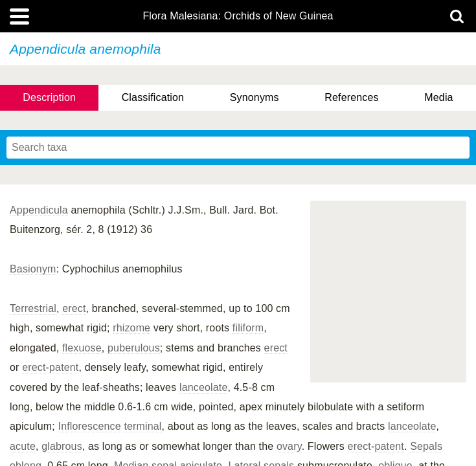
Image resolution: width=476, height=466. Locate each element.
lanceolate (204, 387)
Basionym (33, 269)
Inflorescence (90, 426)
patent (64, 367)
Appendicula (39, 210)
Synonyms (255, 97)
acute (23, 446)
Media (438, 97)
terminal (142, 426)
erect (74, 308)
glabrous (62, 446)
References (351, 97)
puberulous (134, 348)
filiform (248, 328)
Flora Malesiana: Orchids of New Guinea (238, 16)
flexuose (82, 348)
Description (49, 97)
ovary (289, 446)
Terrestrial (33, 308)
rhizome (131, 328)
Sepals (426, 446)
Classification (153, 97)
